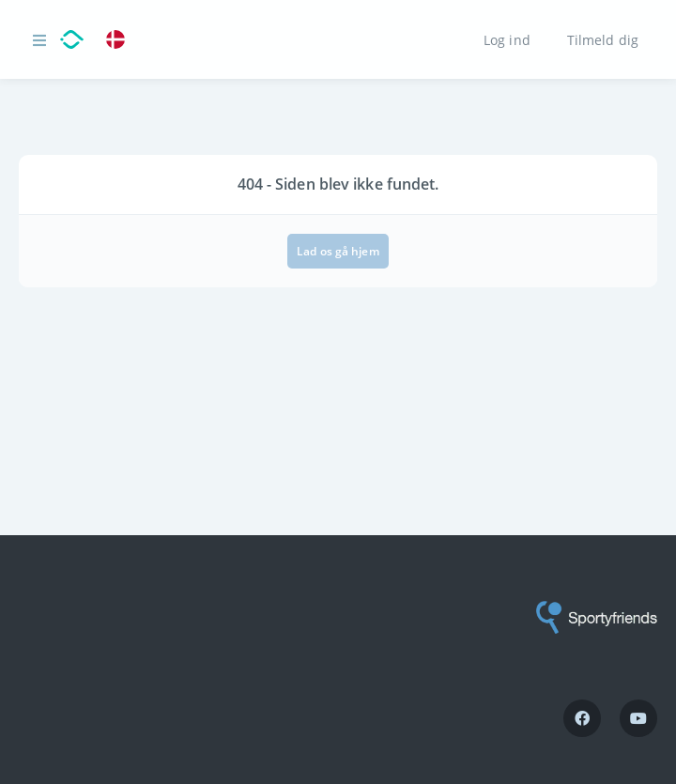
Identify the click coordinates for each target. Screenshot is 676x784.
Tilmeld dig (603, 39)
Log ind (507, 39)
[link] (120, 40)
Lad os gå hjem (338, 251)
